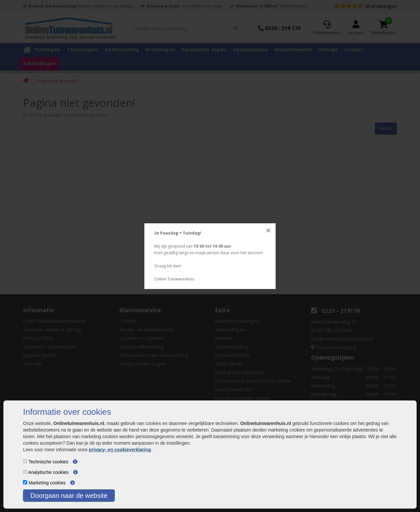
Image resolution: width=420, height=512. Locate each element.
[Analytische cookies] (25, 472)
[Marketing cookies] (25, 482)
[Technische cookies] (25, 461)
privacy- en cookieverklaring (120, 450)
